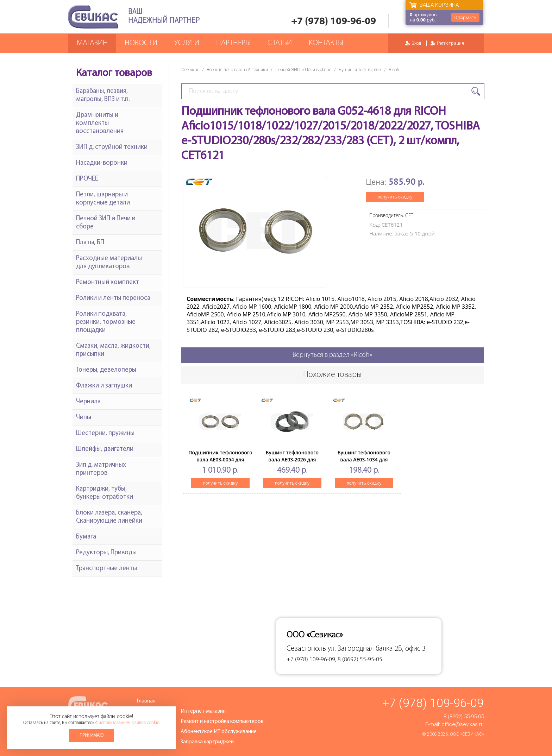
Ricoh (394, 70)
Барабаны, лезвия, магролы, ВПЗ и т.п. (103, 95)
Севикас (190, 70)
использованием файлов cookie (129, 723)
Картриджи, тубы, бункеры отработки (105, 493)
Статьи (280, 43)
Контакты (326, 43)
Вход (416, 43)
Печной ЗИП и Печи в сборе (303, 70)
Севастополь (306, 649)
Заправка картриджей (207, 742)
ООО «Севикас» (467, 734)
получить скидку (395, 197)
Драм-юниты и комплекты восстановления (100, 123)
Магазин (92, 43)
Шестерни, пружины (105, 433)
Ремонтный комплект (108, 282)
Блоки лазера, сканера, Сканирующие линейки (109, 517)
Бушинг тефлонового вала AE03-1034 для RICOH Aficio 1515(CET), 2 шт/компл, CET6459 (364, 463)
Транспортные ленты (106, 569)
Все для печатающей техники (237, 70)
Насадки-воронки (102, 163)
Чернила (88, 402)
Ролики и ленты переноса (113, 298)
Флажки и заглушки (104, 386)
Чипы (84, 418)
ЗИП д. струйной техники (112, 147)
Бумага (86, 537)
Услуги (187, 43)
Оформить (465, 17)
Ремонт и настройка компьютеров (222, 722)
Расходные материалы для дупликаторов (109, 263)
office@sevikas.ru (463, 724)
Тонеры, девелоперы (106, 370)
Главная (146, 701)
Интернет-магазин (203, 711)
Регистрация (450, 43)
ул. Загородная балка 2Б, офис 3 (377, 649)
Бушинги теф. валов (360, 70)
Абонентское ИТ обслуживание (219, 732)
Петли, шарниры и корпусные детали (103, 199)
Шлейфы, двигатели (105, 449)
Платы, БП (90, 243)
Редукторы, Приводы (106, 553)
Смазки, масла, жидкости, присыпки (113, 350)
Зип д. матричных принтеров (101, 469)
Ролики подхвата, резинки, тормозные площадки (106, 322)
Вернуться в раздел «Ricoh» (333, 355)
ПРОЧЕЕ (87, 179)
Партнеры (233, 43)
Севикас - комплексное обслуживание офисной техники (93, 17)
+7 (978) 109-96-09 (334, 22)
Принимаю (92, 735)
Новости (141, 43)
